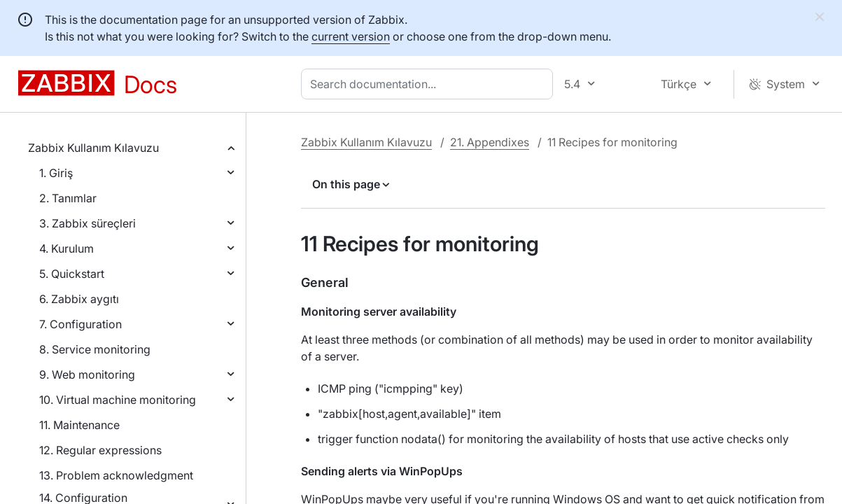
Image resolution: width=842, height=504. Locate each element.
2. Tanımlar (68, 198)
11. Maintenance (79, 425)
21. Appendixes (490, 142)
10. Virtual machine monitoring (118, 400)
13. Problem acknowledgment (116, 475)
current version (351, 36)
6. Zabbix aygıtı (79, 299)
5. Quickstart (72, 274)
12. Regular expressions (100, 450)
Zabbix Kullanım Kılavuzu (93, 148)
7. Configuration (80, 324)
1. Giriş (56, 173)
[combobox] (430, 84)
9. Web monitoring (87, 374)
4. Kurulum (66, 248)
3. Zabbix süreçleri (87, 223)
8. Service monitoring (95, 349)
